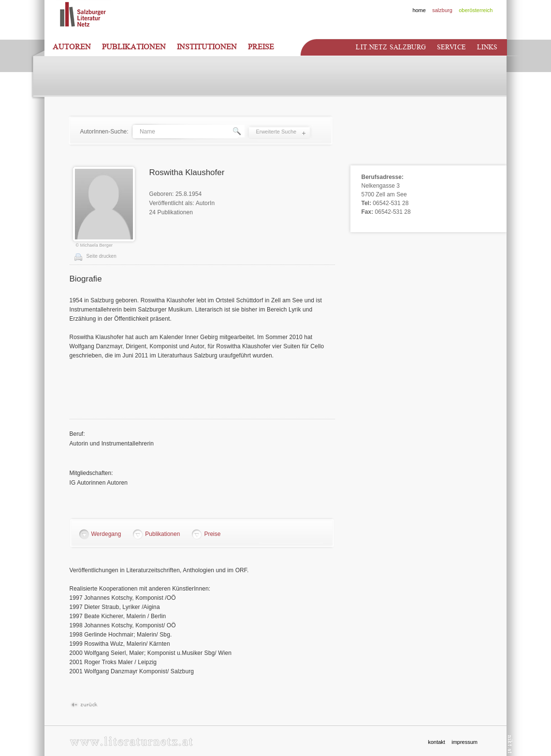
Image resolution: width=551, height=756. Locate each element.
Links (487, 47)
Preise (261, 47)
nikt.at (510, 744)
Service (451, 47)
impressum (464, 742)
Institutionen (207, 47)
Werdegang (106, 534)
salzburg (442, 10)
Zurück (84, 705)
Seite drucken (101, 256)
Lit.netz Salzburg (391, 47)
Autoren (72, 47)
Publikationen (134, 47)
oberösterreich (476, 10)
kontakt (436, 742)
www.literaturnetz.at (131, 741)
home (419, 10)
